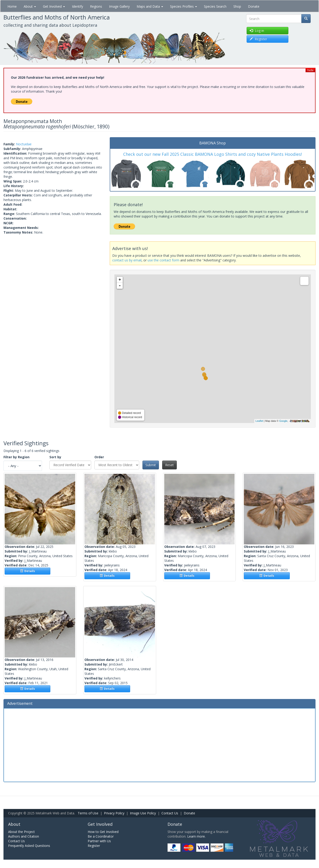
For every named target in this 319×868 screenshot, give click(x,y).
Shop (237, 6)
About (30, 6)
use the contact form (163, 260)
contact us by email (127, 260)
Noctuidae (24, 144)
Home (12, 6)
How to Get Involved (103, 832)
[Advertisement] (160, 744)
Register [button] (258, 39)
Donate (254, 6)
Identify (77, 6)
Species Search (215, 6)
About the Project (21, 832)
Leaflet (259, 421)
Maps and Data (150, 6)
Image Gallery (119, 6)
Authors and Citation (24, 836)
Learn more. (196, 836)
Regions (96, 6)
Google (283, 421)
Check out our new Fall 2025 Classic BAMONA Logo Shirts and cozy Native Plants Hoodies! (213, 154)
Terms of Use (88, 813)
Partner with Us (99, 841)
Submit (151, 465)
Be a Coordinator (101, 836)
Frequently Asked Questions (29, 846)
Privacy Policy (114, 813)
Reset (169, 465)
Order (99, 457)
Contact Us (170, 813)
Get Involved (54, 6)
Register (94, 846)
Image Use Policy (143, 813)
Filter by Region (16, 457)
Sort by (55, 457)
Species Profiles (184, 6)
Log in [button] (257, 31)
